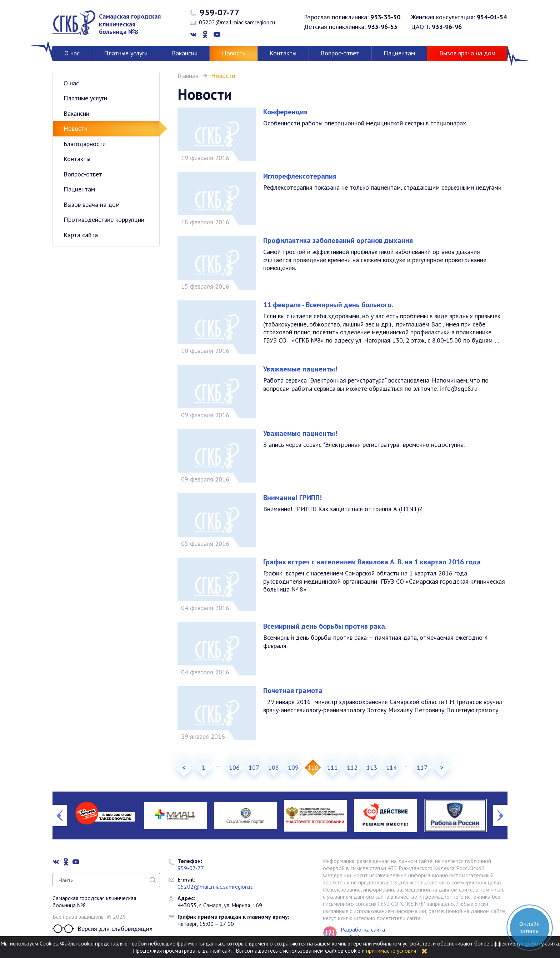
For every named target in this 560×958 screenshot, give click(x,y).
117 (422, 767)
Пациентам (399, 53)
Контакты (283, 53)
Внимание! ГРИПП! (292, 498)
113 (372, 767)
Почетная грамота (293, 690)
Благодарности (85, 144)
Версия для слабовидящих (102, 929)
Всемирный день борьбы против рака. (325, 626)
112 (352, 767)
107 (254, 767)
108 (274, 767)
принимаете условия (391, 950)
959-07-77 (215, 13)
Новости (234, 53)
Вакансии (185, 53)
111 (332, 767)
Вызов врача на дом (467, 53)
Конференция (285, 112)
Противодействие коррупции (104, 219)
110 (313, 767)
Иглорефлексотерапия (300, 176)
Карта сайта (81, 235)
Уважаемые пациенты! (300, 369)
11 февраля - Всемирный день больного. (328, 305)
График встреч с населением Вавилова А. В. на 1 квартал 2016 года (372, 562)
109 (293, 767)
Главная (188, 76)
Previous (60, 815)
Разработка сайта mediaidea (363, 933)
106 (234, 767)
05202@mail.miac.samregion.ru (232, 22)
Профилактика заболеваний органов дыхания (338, 240)
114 (391, 767)
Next (500, 815)
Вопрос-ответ (340, 53)
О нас (72, 53)
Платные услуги (126, 53)
